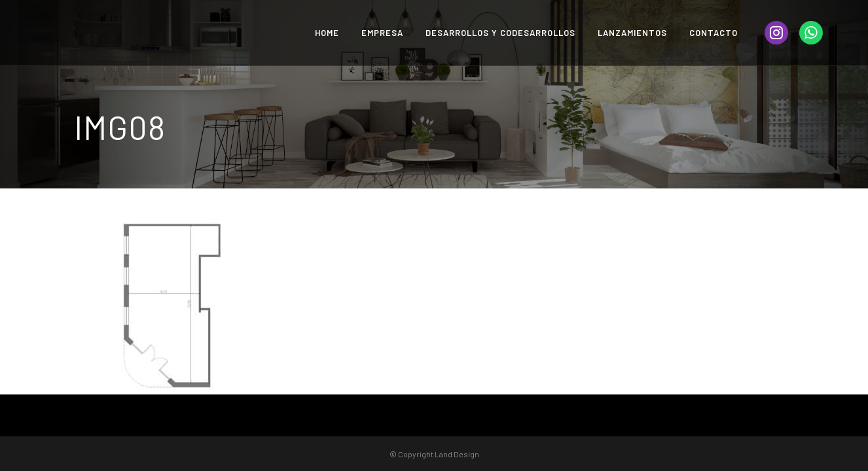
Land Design (457, 454)
